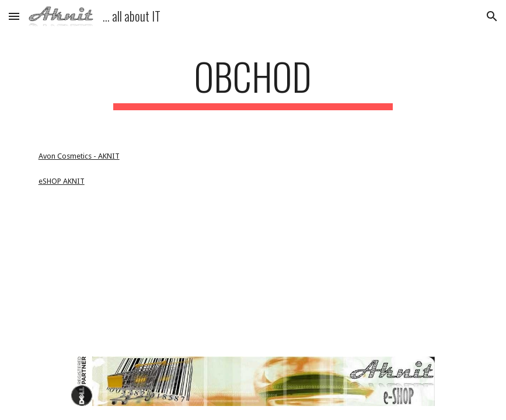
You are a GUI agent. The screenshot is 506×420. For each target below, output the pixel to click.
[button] (14, 16)
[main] (253, 82)
